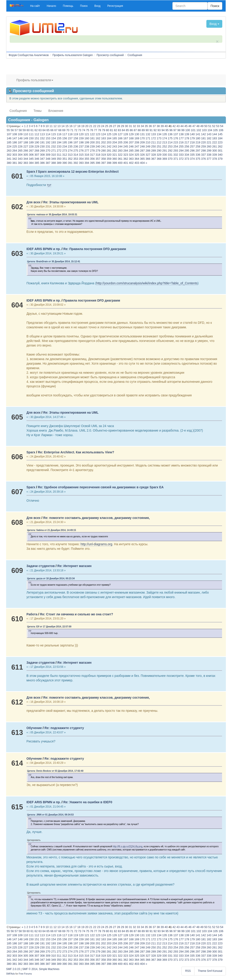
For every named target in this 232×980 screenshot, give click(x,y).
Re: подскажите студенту (64, 728)
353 (76, 159)
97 (175, 130)
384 (31, 163)
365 (142, 159)
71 (72, 130)
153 (48, 138)
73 (80, 130)
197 (76, 142)
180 (198, 138)
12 (55, 126)
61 (32, 130)
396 (98, 163)
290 (159, 151)
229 (37, 147)
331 (170, 155)
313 (70, 155)
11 (51, 126)
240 (98, 147)
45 (186, 126)
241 (103, 147)
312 (65, 155)
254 (176, 147)
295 (187, 151)
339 (215, 155)
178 (187, 138)
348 (48, 159)
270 (48, 151)
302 (9, 155)
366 (148, 159)
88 (139, 130)
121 (87, 134)
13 (59, 126)
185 (9, 142)
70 (68, 130)
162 (98, 138)
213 (165, 142)
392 (76, 163)
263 (9, 151)
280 (103, 151)
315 (81, 155)
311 (59, 155)
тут (49, 185)
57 (16, 130)
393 (81, 163)
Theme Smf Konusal (210, 971)
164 (109, 138)
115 (54, 134)
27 (115, 126)
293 (176, 151)
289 (153, 151)
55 (8, 130)
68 (60, 130)
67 (56, 130)
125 (109, 134)
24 (103, 126)
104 (210, 130)
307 (37, 155)
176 (176, 138)
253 (170, 147)
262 (220, 147)
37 (154, 126)
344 (26, 159)
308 (42, 155)
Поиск (215, 6)
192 (48, 142)
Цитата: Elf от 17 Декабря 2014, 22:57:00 (49, 627)
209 (142, 142)
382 (20, 163)
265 (20, 151)
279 (98, 151)
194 (59, 142)
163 (103, 138)
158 (76, 138)
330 (165, 155)
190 (37, 142)
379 (220, 159)
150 (31, 138)
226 (20, 147)
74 (84, 130)
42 (174, 126)
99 (183, 130)
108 (15, 134)
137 (176, 134)
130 (137, 134)
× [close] (217, 41)
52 (214, 126)
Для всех (34, 202)
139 (187, 134)
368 (159, 159)
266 (26, 151)
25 (107, 126)
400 (120, 163)
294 (181, 151)
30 (126, 126)
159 (81, 138)
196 (70, 142)
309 (48, 155)
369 (165, 159)
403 (137, 163)
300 (215, 151)
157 (70, 138)
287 (142, 151)
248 (142, 147)
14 (63, 126)
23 (99, 126)
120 (81, 134)
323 (126, 155)
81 (111, 130)
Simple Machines (49, 969)
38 (158, 126)
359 (109, 159)
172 (153, 138)
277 (87, 151)
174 (165, 138)
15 (67, 126)
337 (204, 155)
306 (31, 155)
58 (20, 130)
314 (76, 155)
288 (148, 151)
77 (96, 130)
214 (170, 142)
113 (42, 134)
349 (54, 159)
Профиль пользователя (35, 80)
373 (187, 159)
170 (142, 138)
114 (48, 134)
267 (31, 151)
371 (176, 159)
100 (188, 130)
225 (15, 147)
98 (179, 130)
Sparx (31, 172)
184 (220, 138)
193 (54, 142)
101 (193, 130)
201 (98, 142)
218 (192, 142)
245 (126, 147)
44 (182, 126)
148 (20, 138)
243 (115, 147)
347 (42, 159)
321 (115, 155)
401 (126, 163)
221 (209, 142)
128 (126, 134)
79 (104, 130)
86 (131, 130)
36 (150, 126)
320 (109, 155)
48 (198, 126)
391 (70, 163)
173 (159, 138)
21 (91, 126)
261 (215, 147)
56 (12, 130)
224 (9, 147)
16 (71, 126)
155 (59, 138)
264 (15, 151)
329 (159, 155)
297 (198, 151)
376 (204, 159)
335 (192, 155)
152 (42, 138)
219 (198, 142)
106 (221, 130)
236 (76, 147)
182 (209, 138)
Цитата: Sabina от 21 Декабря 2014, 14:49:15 (52, 530)
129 (131, 134)
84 (123, 130)
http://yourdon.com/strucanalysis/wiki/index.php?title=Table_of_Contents (147, 283)
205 (120, 142)
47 (194, 126)
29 (123, 126)
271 (54, 151)
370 (170, 159)
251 (159, 147)
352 (70, 159)
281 (109, 151)
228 (31, 147)
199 (87, 142)
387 (48, 163)
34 (142, 126)
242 (109, 147)
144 (215, 134)
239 (92, 147)
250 (153, 147)
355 (87, 159)
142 (204, 134)
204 (115, 142)
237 (81, 147)
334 (187, 155)
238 (87, 147)
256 (187, 147)
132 (148, 134)
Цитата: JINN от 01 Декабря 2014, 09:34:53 (50, 815)
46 (190, 126)
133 (153, 134)
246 (131, 147)
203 (109, 142)
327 (148, 155)
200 (92, 142)
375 (198, 159)
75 (88, 130)
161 (92, 138)
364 (137, 159)
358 (103, 159)
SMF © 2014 (30, 969)
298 (204, 151)
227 (26, 147)
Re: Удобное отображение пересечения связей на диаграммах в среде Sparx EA (101, 487)
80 (107, 130)
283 (120, 151)
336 (198, 155)
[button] (35, 6)
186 (15, 142)
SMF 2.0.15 (13, 969)
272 (59, 151)
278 (92, 151)
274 (70, 151)
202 (103, 142)
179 (192, 138)
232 (54, 147)
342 (15, 159)
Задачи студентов (41, 566)
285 (131, 151)
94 (163, 130)
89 (143, 130)
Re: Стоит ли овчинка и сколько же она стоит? (77, 614)
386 (42, 163)
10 (47, 126)
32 (134, 126)
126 (115, 134)
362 (126, 159)
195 (65, 142)
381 (15, 163)
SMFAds (10, 974)
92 (155, 130)
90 (147, 130)
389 (59, 163)
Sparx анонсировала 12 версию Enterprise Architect (78, 172)
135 (165, 134)
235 (70, 147)
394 (87, 163)
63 (40, 130)
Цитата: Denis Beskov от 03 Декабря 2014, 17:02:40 (55, 771)
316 (87, 155)
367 (153, 159)
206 (126, 142)
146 (9, 138)
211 (153, 142)
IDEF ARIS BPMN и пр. (44, 249)
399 (115, 163)
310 (54, 155)
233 (59, 147)
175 (170, 138)
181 (204, 138)
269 (42, 151)
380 (9, 163)
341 (9, 159)
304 (20, 155)
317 (92, 155)
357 (98, 159)
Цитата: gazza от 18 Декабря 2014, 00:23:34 (51, 578)
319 (103, 155)
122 (92, 134)
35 (146, 126)
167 (126, 138)
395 (92, 163)
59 (24, 130)
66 (52, 130)
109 (20, 134)
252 (165, 147)
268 (37, 151)
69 (64, 130)
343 (20, 159)
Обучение (34, 728)
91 (151, 130)
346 (37, 159)
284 (126, 151)
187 (20, 142)
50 (206, 126)
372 (181, 159)
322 (120, 155)
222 (215, 142)
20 (87, 126)
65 (48, 130)
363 (131, 159)
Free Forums (25, 974)
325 (137, 155)
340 (220, 155)
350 (59, 159)
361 (120, 159)
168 (131, 138)
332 (176, 155)
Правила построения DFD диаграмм (92, 300)
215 (176, 142)
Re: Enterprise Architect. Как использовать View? (76, 452)
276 (81, 151)
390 (65, 163)
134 (159, 134)
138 (181, 134)
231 (48, 147)
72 (76, 130)
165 (115, 138)
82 (115, 130)
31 (130, 126)
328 (153, 155)
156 (65, 138)
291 (165, 151)
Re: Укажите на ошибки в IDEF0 (88, 802)
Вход (214, 24)
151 (37, 138)
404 (142, 163)
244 (120, 147)
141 (198, 134)
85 (127, 130)
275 (76, 151)
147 (15, 138)
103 (204, 130)
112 (37, 134)
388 (54, 163)
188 (26, 142)
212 (159, 142)
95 (167, 130)
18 (79, 126)
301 (220, 151)
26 (111, 126)
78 (99, 130)
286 (137, 151)
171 (148, 138)
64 (44, 130)
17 (75, 126)
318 (98, 155)
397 (103, 163)
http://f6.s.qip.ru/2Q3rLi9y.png (128, 846)
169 (137, 138)
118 (70, 134)
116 (59, 134)
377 (209, 159)
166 (120, 138)
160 (87, 138)
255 (181, 147)
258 (198, 147)
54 (222, 126)
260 (209, 147)
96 (171, 130)
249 (148, 147)
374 (192, 159)
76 (92, 130)
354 (81, 159)
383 (26, 163)
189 (31, 142)
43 (178, 126)
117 (65, 134)
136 (170, 134)
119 (76, 134)
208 (137, 142)
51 (210, 126)
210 (148, 142)
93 (159, 130)
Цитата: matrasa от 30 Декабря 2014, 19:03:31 (52, 215)
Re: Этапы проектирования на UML (71, 202)
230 (42, 147)
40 (166, 126)
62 (36, 130)
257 (192, 147)
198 (81, 142)
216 (181, 142)
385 (37, 163)
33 (138, 126)
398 (109, 163)
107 (9, 134)
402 (131, 163)
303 (15, 155)
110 (26, 134)
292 (170, 151)
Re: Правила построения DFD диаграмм (95, 249)
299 (209, 151)
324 (131, 155)
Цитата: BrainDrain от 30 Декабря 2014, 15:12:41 (54, 262)
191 (42, 142)
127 (120, 134)
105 (215, 130)
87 (135, 130)
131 (142, 134)
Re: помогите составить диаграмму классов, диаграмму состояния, (97, 518)
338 (209, 155)
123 (98, 134)
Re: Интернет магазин (74, 566)
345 (31, 159)
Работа (32, 614)
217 (187, 142)
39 (162, 126)
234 (65, 147)
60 (28, 130)
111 (31, 134)
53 (218, 126)
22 (95, 126)
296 (192, 151)
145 (220, 134)
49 (202, 126)
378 (215, 159)
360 (115, 159)
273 (65, 151)
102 (199, 130)
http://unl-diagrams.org (96, 544)
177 (181, 138)
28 (118, 126)
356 (92, 159)
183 (215, 138)
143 (209, 134)
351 (65, 159)
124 (103, 134)
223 (220, 142)
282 (115, 151)
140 (192, 134)
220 (204, 142)
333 (181, 155)
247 (137, 147)
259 (204, 147)
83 (119, 130)
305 (26, 155)
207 (131, 142)
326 (142, 155)
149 (26, 138)
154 (54, 138)
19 (83, 126)
